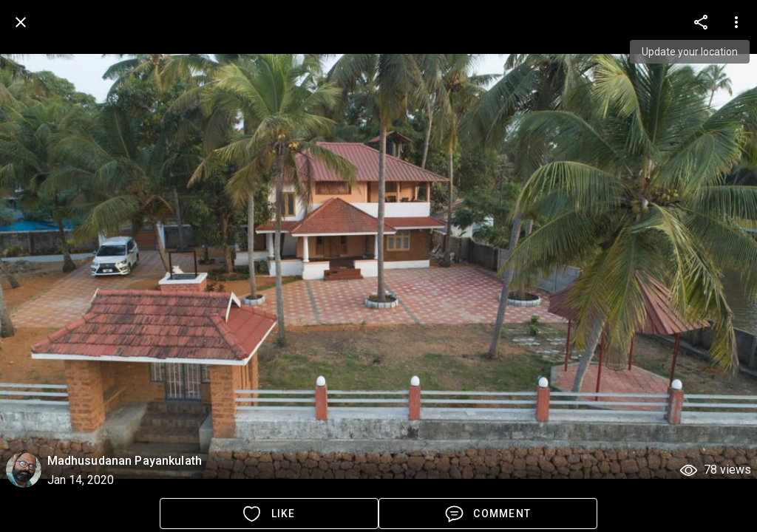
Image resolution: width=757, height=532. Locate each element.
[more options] (701, 22)
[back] (21, 22)
